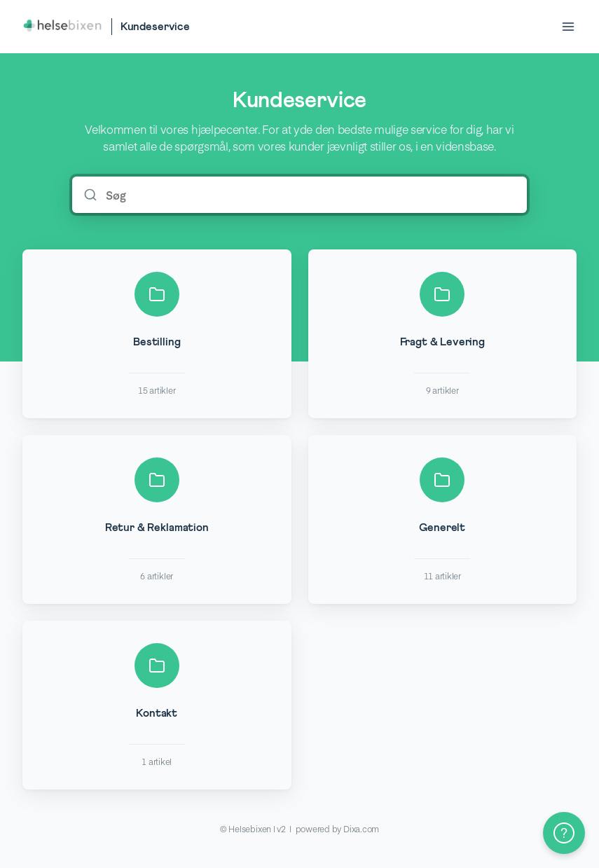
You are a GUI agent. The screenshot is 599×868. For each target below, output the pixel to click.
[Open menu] (568, 27)
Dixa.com (361, 829)
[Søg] (309, 195)
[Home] (63, 27)
